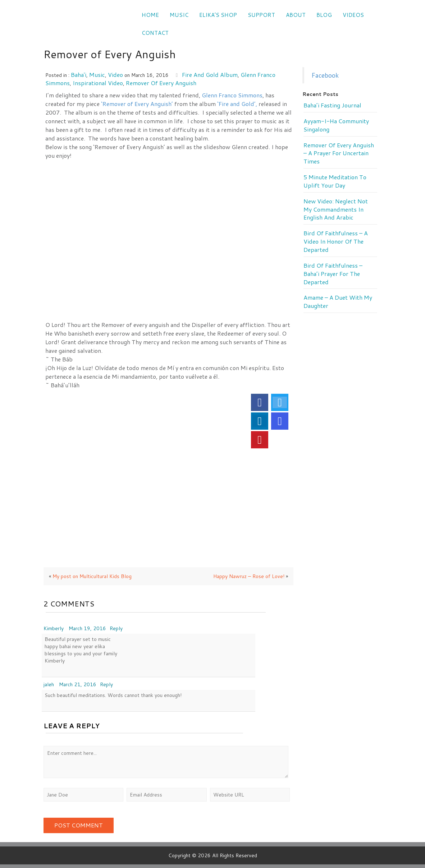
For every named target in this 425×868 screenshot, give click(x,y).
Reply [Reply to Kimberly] (116, 628)
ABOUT (296, 15)
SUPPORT (261, 15)
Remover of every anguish (161, 83)
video (115, 75)
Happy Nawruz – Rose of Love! (249, 576)
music (97, 75)
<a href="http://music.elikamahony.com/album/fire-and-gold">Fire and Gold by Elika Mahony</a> (170, 181)
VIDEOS (353, 15)
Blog (324, 15)
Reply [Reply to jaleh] (106, 684)
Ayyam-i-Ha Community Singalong (336, 125)
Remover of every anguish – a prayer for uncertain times (339, 153)
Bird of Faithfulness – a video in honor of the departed (336, 241)
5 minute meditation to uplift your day (335, 181)
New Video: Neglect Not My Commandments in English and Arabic (336, 209)
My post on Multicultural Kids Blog (92, 576)
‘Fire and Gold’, (238, 104)
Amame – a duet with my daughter (338, 302)
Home (150, 15)
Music (179, 15)
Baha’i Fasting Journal (332, 105)
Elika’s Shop (218, 15)
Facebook (325, 75)
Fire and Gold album (210, 75)
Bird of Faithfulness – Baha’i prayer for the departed (333, 274)
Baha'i (79, 75)
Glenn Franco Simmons (232, 95)
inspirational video (98, 83)
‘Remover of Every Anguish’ (137, 104)
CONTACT (155, 33)
